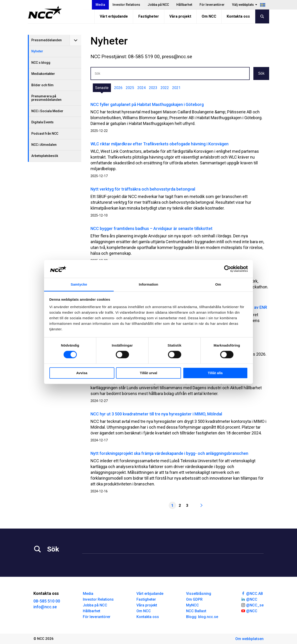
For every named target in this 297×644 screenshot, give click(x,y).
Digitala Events (42, 122)
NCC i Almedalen (44, 145)
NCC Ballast (196, 611)
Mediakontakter (43, 74)
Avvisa (82, 373)
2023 (153, 88)
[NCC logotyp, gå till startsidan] (45, 12)
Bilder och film (42, 85)
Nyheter (37, 51)
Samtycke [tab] (79, 284)
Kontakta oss (238, 16)
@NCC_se (252, 605)
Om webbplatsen (249, 639)
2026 (118, 88)
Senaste (102, 88)
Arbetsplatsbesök (45, 156)
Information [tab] (148, 284)
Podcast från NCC (45, 134)
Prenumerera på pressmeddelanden (46, 98)
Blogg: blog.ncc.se (202, 617)
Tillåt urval (149, 373)
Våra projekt (180, 16)
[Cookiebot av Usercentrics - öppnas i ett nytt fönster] (228, 269)
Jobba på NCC (158, 5)
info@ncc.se (45, 607)
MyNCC (192, 605)
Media (100, 5)
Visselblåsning (199, 594)
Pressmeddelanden (47, 40)
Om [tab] (218, 284)
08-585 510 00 (47, 601)
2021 (176, 88)
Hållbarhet (184, 5)
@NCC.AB (252, 593)
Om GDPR (194, 599)
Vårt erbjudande (114, 16)
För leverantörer (212, 5)
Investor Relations (126, 5)
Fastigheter (149, 16)
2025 (130, 88)
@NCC (249, 599)
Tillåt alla (215, 373)
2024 (142, 88)
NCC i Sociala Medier (47, 111)
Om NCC (209, 16)
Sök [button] (261, 73)
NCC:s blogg (41, 63)
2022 (165, 88)
